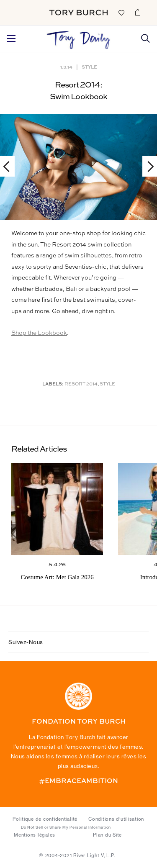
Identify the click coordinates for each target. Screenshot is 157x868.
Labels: (53, 384)
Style (89, 67)
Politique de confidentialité (45, 819)
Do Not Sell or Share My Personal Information (66, 827)
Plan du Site (107, 835)
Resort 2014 (81, 384)
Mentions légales (35, 835)
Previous (10, 166)
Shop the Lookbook (39, 333)
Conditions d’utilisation (116, 819)
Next (147, 166)
